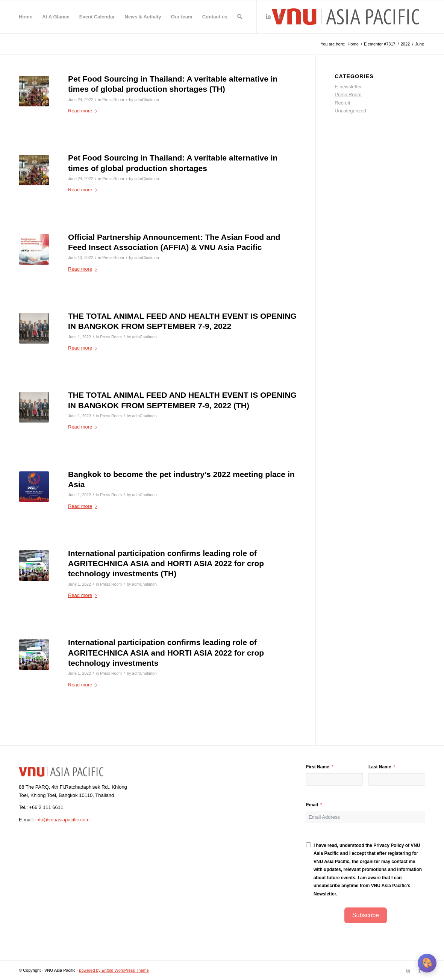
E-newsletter (348, 87)
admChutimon (146, 100)
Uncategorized (350, 111)
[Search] (240, 17)
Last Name (380, 767)
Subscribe (366, 915)
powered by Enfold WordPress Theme (114, 970)
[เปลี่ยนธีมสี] (427, 963)
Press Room (113, 100)
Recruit (342, 103)
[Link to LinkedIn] (268, 17)
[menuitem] (26, 17)
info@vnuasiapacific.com (62, 820)
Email (312, 805)
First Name (318, 767)
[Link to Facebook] (280, 17)
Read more (84, 111)
